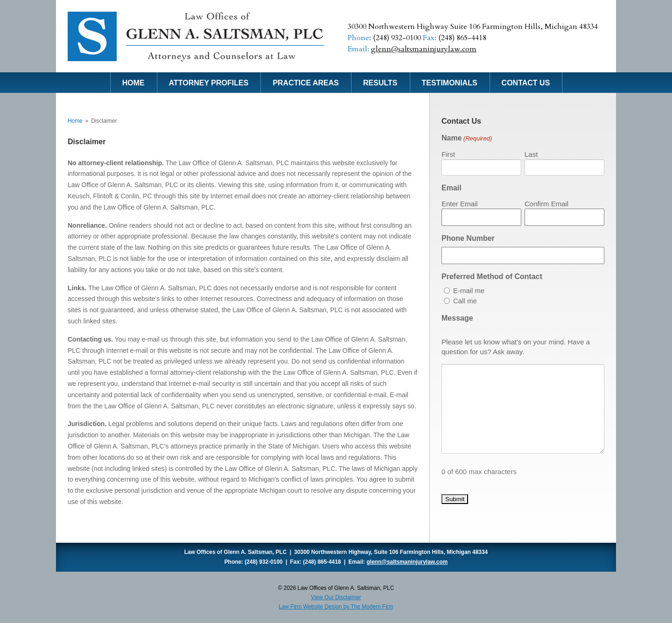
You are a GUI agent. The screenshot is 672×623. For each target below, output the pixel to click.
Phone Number (468, 238)
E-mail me (469, 290)
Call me (465, 301)
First (448, 154)
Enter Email (460, 204)
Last (531, 154)
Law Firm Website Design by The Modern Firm (336, 607)
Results (380, 83)
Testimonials (450, 83)
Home (133, 83)
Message (457, 318)
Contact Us (526, 83)
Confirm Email (546, 204)
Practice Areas (306, 83)
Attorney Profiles (209, 83)
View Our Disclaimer (336, 597)
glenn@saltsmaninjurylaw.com (424, 49)
